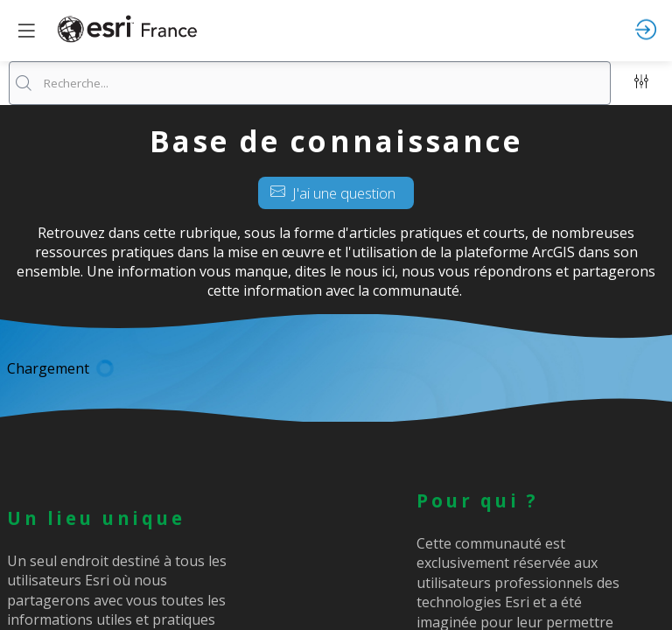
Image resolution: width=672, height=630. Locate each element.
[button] (26, 31)
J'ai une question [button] (333, 193)
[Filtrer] (641, 83)
